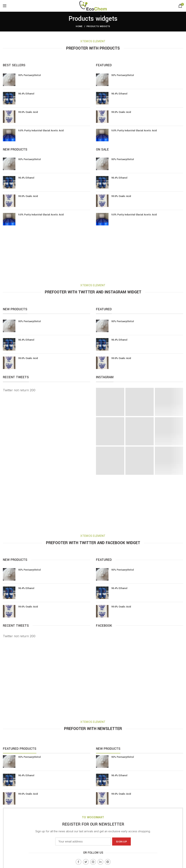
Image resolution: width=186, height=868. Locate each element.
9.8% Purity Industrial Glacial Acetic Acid (41, 131)
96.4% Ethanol (26, 94)
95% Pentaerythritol (30, 75)
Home (79, 26)
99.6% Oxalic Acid (28, 112)
